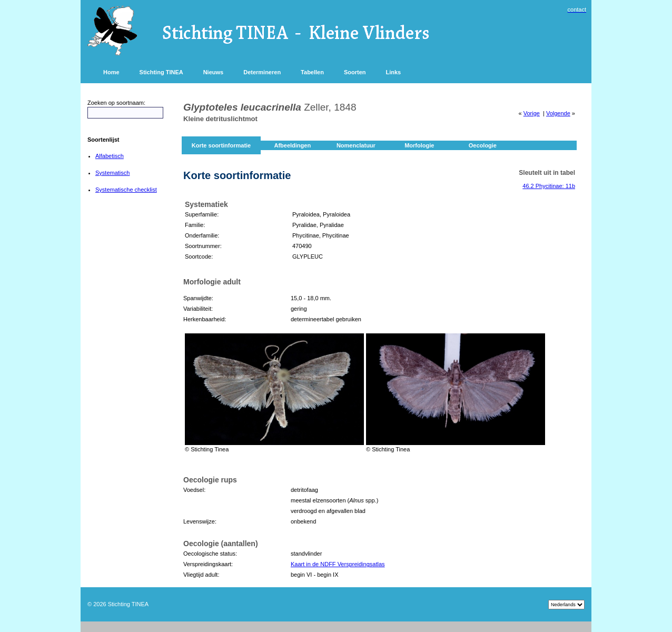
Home (111, 72)
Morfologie (419, 145)
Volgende (558, 113)
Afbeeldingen (292, 145)
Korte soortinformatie (221, 145)
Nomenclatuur (356, 145)
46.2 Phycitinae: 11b (549, 186)
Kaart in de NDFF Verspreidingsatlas (338, 564)
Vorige (532, 113)
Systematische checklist (126, 190)
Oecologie (483, 145)
